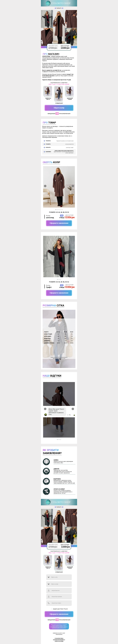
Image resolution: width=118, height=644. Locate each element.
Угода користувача (59, 638)
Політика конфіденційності (59, 640)
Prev (45, 186)
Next (73, 186)
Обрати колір (59, 108)
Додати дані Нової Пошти (60, 609)
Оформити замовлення (59, 223)
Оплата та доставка (59, 641)
